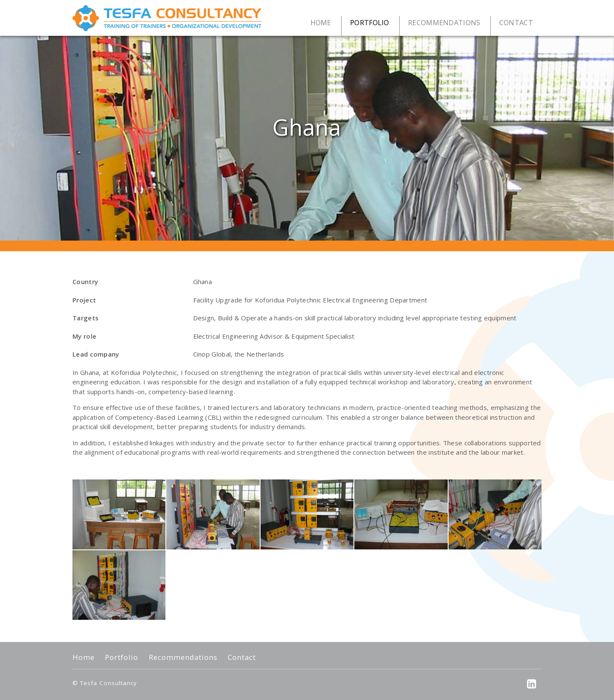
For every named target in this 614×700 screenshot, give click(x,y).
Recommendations (183, 657)
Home (84, 657)
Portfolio (122, 657)
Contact (242, 657)
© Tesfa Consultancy (105, 683)
